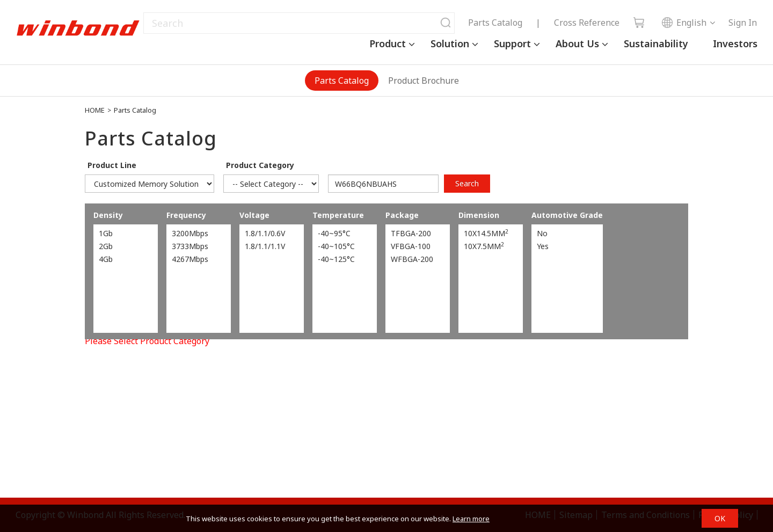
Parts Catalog (495, 23)
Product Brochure (424, 81)
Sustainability (656, 43)
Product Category (260, 165)
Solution (450, 43)
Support (512, 43)
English (684, 23)
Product (388, 43)
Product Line (112, 165)
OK (720, 518)
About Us (577, 43)
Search (467, 183)
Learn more (471, 519)
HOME (95, 110)
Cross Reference (587, 23)
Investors (735, 43)
